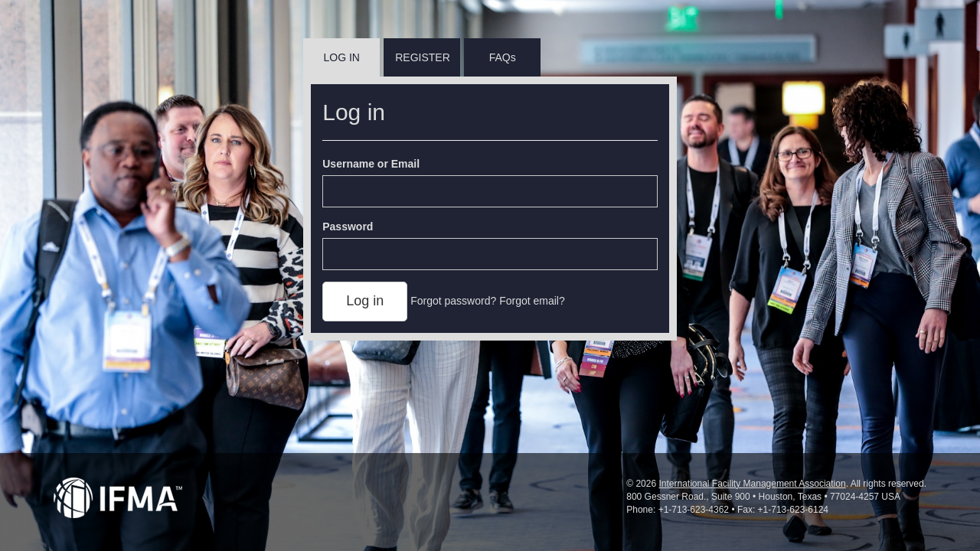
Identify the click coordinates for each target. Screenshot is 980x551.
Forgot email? (532, 301)
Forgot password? (453, 301)
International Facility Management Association (752, 484)
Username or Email (371, 164)
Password (348, 227)
